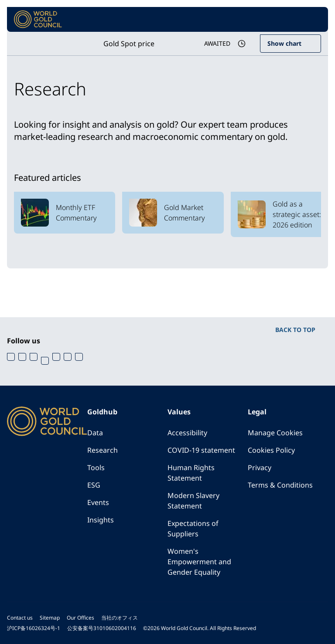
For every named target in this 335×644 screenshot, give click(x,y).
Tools (96, 468)
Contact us (20, 618)
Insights (101, 520)
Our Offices (80, 618)
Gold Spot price (129, 44)
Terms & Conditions (280, 485)
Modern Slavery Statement (193, 501)
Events (98, 502)
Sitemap (50, 618)
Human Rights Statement (191, 473)
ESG (94, 485)
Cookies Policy (271, 450)
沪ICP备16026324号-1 (34, 628)
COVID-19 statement (201, 450)
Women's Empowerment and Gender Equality (199, 562)
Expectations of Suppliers (193, 529)
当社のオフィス (120, 618)
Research (103, 450)
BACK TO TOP (295, 330)
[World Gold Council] (38, 19)
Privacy (260, 468)
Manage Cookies (275, 433)
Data (95, 433)
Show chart (284, 43)
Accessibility (187, 433)
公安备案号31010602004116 (102, 628)
